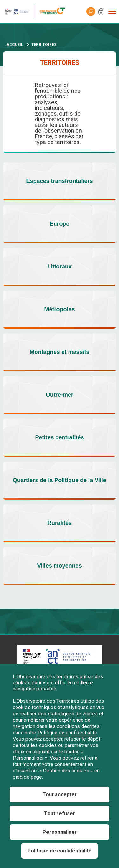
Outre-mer (60, 395)
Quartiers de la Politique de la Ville (60, 480)
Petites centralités (59, 437)
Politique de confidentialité (67, 733)
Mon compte (101, 13)
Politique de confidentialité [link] (60, 851)
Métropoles (59, 309)
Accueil (15, 45)
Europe (59, 224)
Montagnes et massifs (59, 352)
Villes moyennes (60, 566)
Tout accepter (60, 794)
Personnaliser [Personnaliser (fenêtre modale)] (60, 832)
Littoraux (60, 267)
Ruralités (60, 523)
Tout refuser (60, 813)
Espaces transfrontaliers (59, 181)
